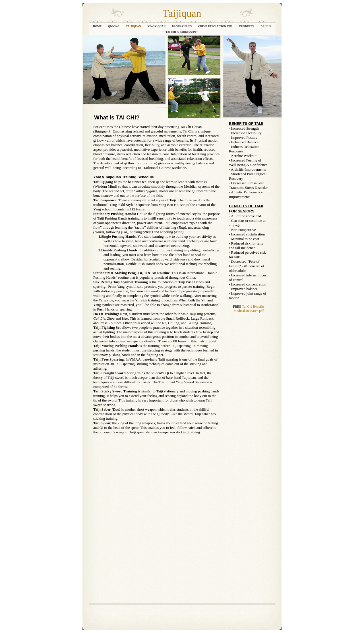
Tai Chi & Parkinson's (182, 32)
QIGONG (114, 26)
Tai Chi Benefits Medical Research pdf (249, 309)
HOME (98, 26)
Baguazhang (182, 26)
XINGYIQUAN (157, 26)
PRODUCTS (247, 26)
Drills (266, 26)
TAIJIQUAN (134, 26)
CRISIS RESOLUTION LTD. (216, 26)
